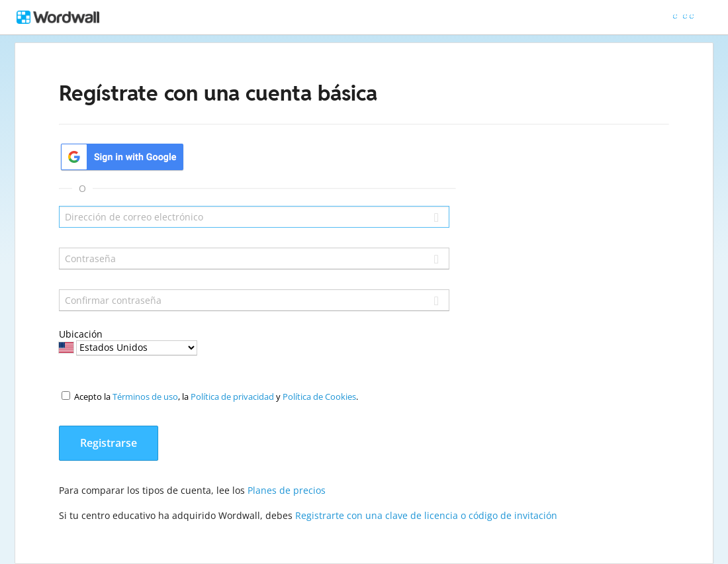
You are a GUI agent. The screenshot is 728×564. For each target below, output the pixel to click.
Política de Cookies (319, 397)
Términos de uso (145, 397)
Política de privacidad (232, 397)
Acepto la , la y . (216, 397)
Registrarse (109, 443)
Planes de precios (287, 490)
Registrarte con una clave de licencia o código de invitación (426, 515)
